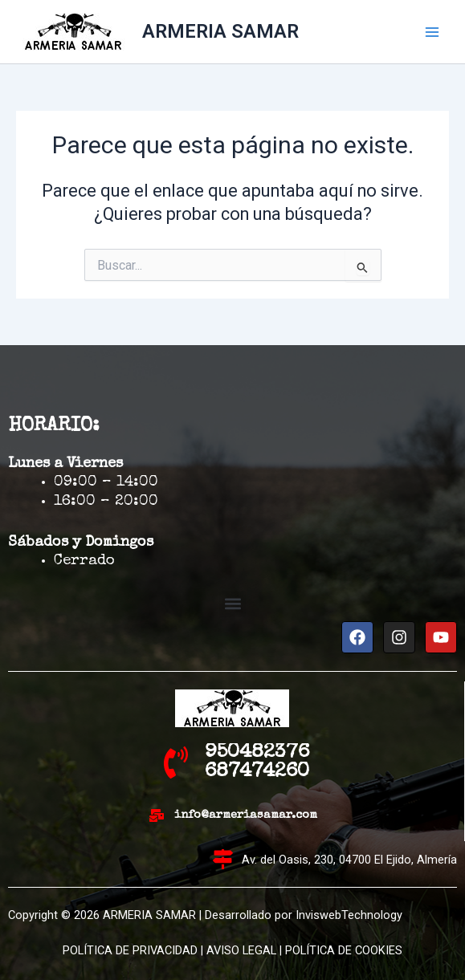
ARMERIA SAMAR (220, 31)
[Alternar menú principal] (432, 32)
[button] (232, 604)
